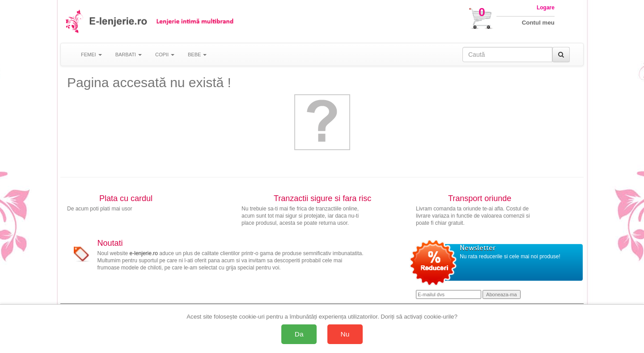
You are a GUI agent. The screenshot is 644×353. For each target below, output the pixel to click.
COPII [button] (165, 55)
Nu (345, 334)
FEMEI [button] (91, 55)
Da (299, 334)
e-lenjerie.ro (144, 253)
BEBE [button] (197, 55)
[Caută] (561, 55)
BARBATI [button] (129, 55)
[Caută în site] (507, 55)
